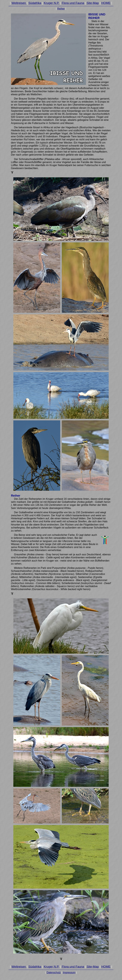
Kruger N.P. (51, 3)
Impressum (69, 972)
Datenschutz (54, 972)
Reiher (61, 9)
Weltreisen (19, 3)
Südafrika (35, 3)
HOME (106, 3)
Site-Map (93, 3)
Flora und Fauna (73, 3)
